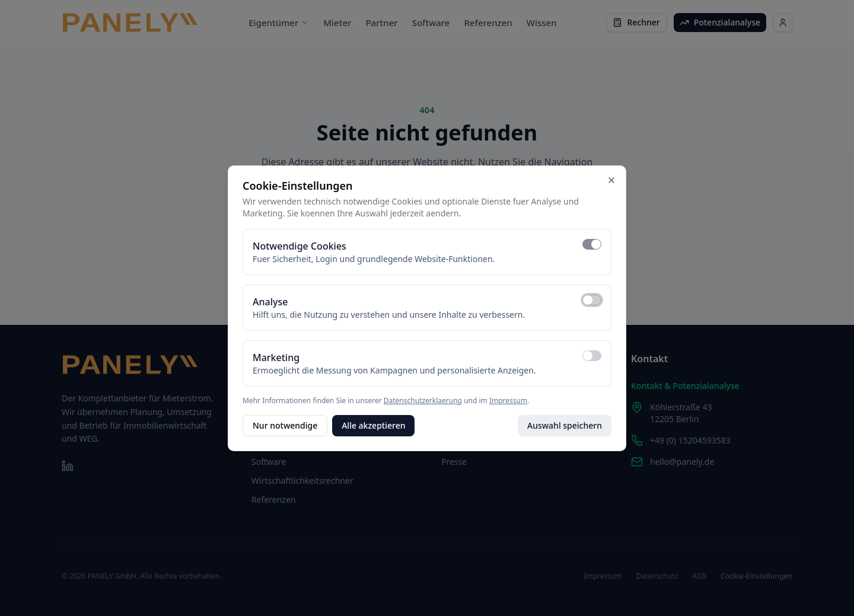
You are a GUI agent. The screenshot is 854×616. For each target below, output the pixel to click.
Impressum (508, 400)
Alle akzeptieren (373, 425)
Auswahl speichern (565, 425)
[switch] (592, 244)
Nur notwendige (285, 425)
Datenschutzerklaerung (423, 400)
